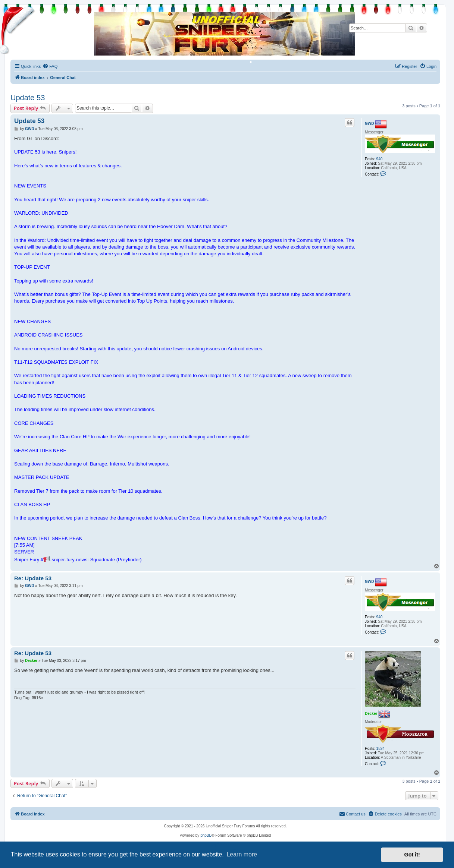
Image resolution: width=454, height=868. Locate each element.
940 (380, 159)
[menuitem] (50, 66)
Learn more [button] (242, 854)
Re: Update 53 (33, 578)
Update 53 (28, 98)
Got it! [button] (412, 855)
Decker (371, 713)
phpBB (206, 835)
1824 (381, 749)
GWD (369, 124)
